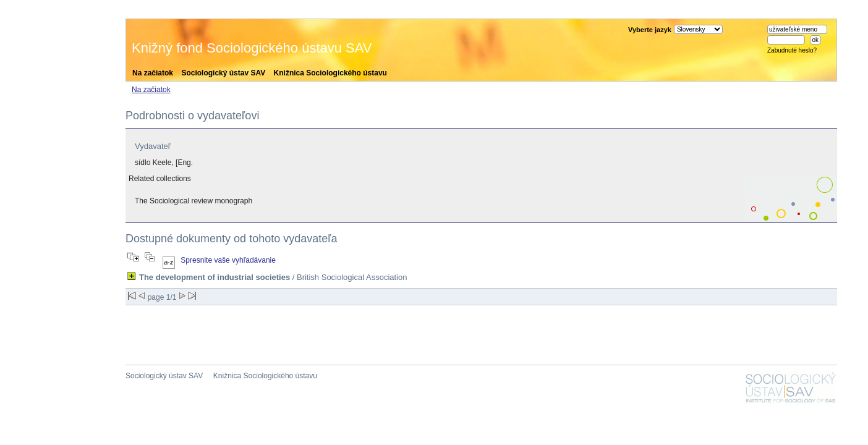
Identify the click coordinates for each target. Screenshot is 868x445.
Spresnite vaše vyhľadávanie (228, 260)
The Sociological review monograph (194, 201)
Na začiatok (153, 73)
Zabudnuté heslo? (792, 50)
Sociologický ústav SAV (223, 73)
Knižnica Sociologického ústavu (330, 73)
